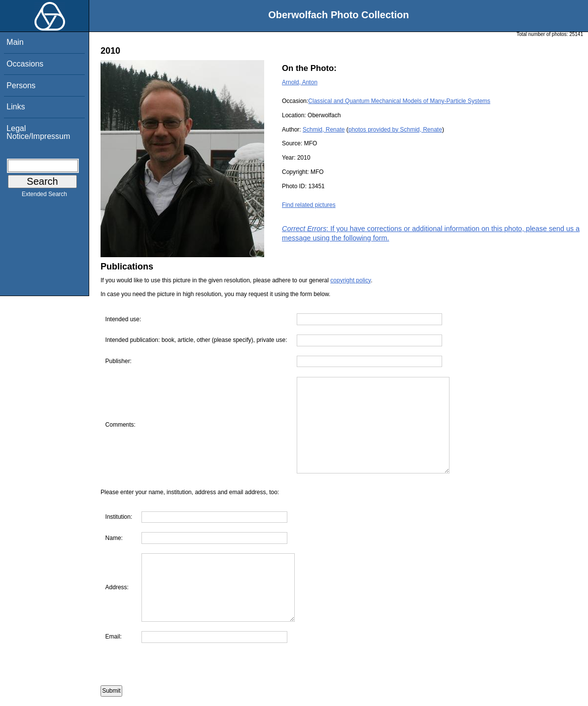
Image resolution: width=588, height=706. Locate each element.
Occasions (25, 64)
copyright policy (350, 280)
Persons (21, 85)
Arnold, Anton (300, 82)
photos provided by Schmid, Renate (395, 130)
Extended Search (44, 196)
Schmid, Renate (324, 130)
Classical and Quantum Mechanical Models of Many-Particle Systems (399, 101)
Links (16, 107)
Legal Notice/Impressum (38, 132)
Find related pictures (309, 205)
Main (15, 42)
